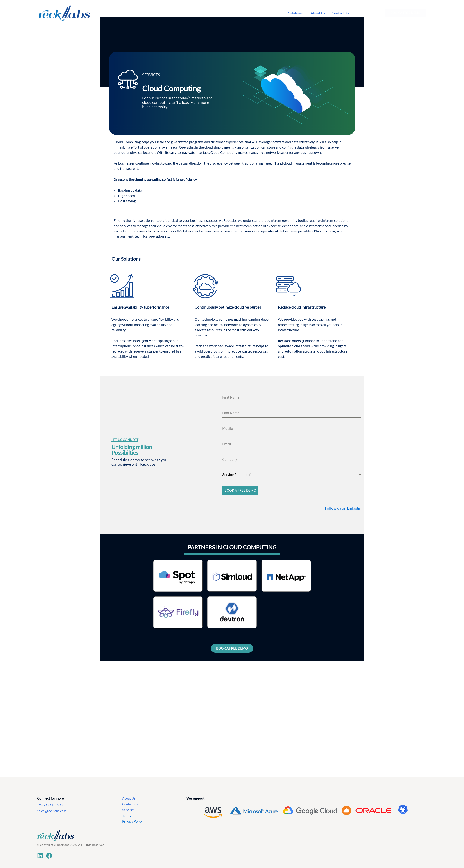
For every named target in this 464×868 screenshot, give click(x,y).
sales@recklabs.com (52, 809)
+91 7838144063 (50, 803)
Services (128, 808)
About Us (129, 796)
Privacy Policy (132, 820)
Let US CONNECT (125, 439)
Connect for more (50, 796)
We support (195, 796)
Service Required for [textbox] (238, 475)
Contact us (130, 802)
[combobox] (292, 475)
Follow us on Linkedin (343, 506)
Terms (127, 814)
